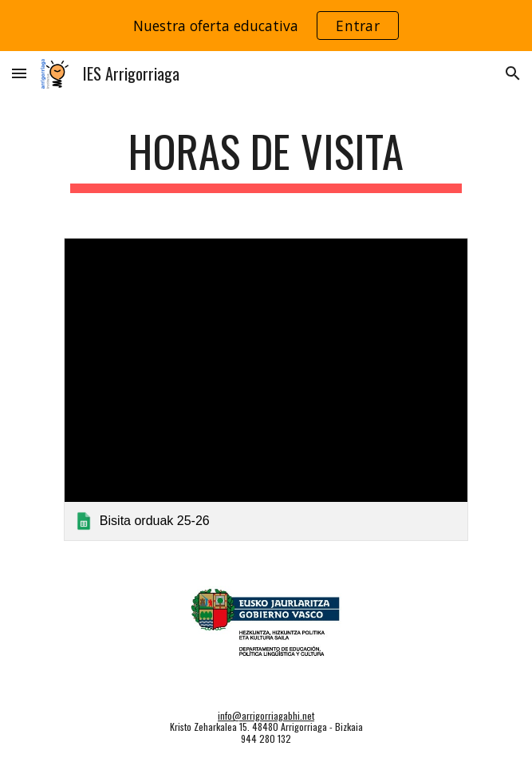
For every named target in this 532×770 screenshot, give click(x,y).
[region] (266, 26)
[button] (19, 73)
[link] (266, 389)
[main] (266, 159)
